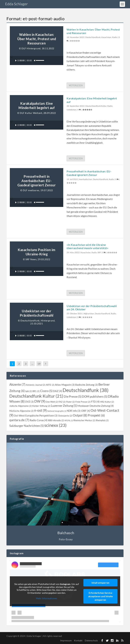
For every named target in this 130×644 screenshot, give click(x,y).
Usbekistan (71, 110)
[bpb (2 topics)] (29, 391)
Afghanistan (89, 314)
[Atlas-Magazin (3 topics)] (65, 385)
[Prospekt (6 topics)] (96, 415)
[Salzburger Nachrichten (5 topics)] (27, 426)
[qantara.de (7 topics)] (19, 420)
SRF (99, 252)
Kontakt (78, 640)
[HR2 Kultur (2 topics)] (107, 402)
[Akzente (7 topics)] (17, 384)
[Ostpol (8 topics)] (80, 415)
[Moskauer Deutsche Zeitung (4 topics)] (96, 406)
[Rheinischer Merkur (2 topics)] (84, 420)
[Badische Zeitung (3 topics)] (87, 385)
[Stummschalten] (35, 61)
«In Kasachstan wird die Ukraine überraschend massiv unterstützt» (87, 246)
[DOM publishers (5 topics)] (95, 397)
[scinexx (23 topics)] (55, 425)
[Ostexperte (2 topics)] (65, 416)
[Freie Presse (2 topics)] (83, 402)
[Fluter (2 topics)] (70, 402)
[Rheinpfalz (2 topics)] (102, 420)
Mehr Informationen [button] (47, 598)
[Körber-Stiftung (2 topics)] (41, 406)
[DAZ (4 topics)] (58, 391)
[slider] (38, 56)
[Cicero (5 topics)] (46, 391)
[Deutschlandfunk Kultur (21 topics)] (36, 396)
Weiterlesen (76, 85)
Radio (115, 37)
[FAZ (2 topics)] (62, 402)
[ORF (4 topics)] (86, 411)
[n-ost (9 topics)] (40, 410)
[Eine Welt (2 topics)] (52, 402)
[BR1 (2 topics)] (36, 391)
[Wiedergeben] (17, 61)
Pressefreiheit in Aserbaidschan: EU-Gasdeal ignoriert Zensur (89, 173)
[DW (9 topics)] (40, 401)
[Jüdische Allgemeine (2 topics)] (21, 406)
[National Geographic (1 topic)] (57, 411)
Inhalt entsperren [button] (100, 583)
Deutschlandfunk (93, 37)
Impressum (66, 640)
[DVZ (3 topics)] (29, 402)
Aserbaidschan (86, 179)
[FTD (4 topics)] (95, 402)
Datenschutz (91, 640)
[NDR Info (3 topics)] (74, 411)
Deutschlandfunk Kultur (96, 106)
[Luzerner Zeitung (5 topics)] (64, 406)
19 (39, 364)
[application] (37, 61)
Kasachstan (106, 37)
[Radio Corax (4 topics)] (39, 420)
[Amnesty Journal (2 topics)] (36, 385)
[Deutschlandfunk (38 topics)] (86, 390)
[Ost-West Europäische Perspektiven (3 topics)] (36, 416)
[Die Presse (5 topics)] (73, 397)
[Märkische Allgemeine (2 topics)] (21, 411)
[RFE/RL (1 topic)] (69, 420)
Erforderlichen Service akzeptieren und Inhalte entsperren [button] (100, 596)
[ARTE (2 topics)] (50, 385)
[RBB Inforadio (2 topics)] (56, 420)
